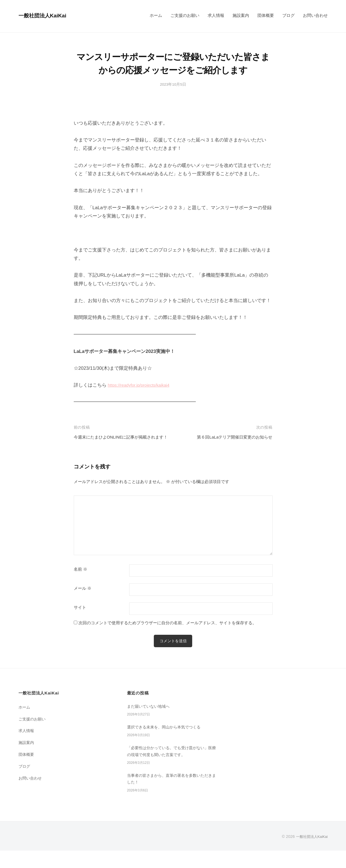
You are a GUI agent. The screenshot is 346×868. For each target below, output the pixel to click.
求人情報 (216, 15)
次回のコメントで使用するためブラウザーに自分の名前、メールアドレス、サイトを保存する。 (167, 631)
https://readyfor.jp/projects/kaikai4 (142, 385)
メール (83, 597)
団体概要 (266, 15)
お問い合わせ (315, 15)
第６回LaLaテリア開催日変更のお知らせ (230, 437)
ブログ (288, 15)
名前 (80, 578)
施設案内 (241, 15)
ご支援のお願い (185, 15)
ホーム (156, 15)
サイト (80, 616)
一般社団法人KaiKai (46, 15)
